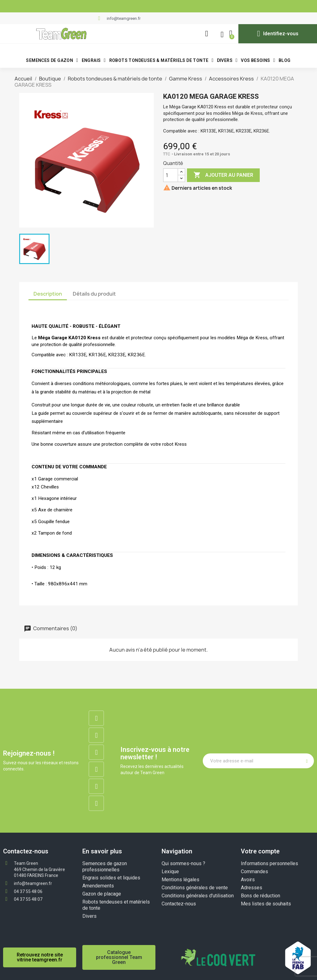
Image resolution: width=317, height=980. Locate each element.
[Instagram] (96, 735)
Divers (227, 60)
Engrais (94, 60)
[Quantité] (171, 175)
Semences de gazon (52, 60)
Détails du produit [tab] (94, 294)
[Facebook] (96, 718)
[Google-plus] (96, 769)
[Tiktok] (96, 803)
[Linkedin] (96, 752)
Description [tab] (48, 294)
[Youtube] (96, 786)
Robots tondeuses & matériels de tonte (161, 60)
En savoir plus (102, 851)
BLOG (285, 60)
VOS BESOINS (258, 60)
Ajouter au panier (223, 175)
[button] (206, 34)
